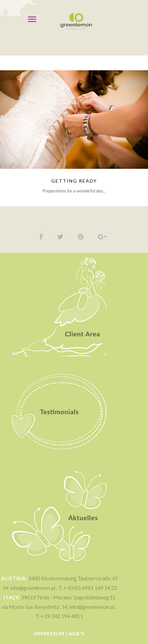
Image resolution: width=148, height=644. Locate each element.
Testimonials (59, 366)
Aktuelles (59, 473)
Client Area (59, 262)
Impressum (49, 634)
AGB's (76, 634)
